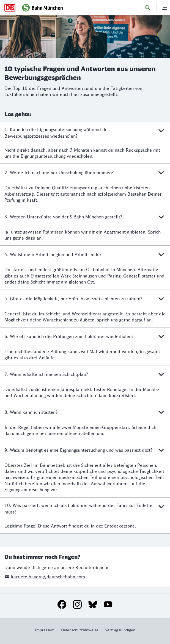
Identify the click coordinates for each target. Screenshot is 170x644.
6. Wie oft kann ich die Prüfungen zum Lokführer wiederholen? (85, 336)
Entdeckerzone (120, 526)
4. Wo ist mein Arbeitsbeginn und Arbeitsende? (85, 254)
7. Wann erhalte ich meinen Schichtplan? (85, 374)
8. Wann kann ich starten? (85, 412)
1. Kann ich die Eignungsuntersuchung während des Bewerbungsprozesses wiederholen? (85, 132)
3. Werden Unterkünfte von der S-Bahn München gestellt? (85, 217)
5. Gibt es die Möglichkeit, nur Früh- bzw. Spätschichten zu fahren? (85, 299)
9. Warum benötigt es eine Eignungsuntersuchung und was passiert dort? (85, 450)
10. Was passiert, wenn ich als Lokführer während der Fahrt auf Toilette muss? (85, 508)
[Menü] (164, 8)
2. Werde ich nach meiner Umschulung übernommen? (85, 173)
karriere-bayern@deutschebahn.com (48, 577)
